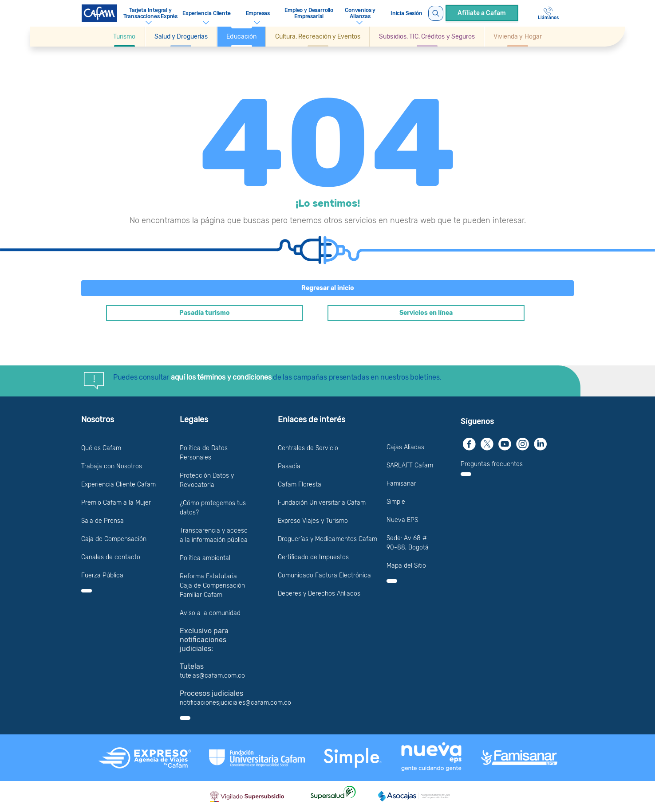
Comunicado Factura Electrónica (324, 575)
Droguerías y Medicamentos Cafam (327, 539)
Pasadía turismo (205, 313)
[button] (124, 37)
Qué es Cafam (101, 448)
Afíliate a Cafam (482, 13)
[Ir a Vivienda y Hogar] (518, 37)
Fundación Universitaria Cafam (322, 503)
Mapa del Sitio (406, 566)
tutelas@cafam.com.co (212, 676)
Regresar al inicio (328, 288)
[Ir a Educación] (241, 37)
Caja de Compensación (114, 539)
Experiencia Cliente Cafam (118, 484)
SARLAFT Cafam (410, 465)
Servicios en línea (426, 313)
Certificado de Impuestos (313, 557)
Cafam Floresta (300, 484)
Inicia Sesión (406, 13)
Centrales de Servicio (308, 448)
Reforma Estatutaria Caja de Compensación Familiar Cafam (212, 586)
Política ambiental (205, 558)
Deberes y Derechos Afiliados (319, 594)
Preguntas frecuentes (492, 464)
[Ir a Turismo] (124, 37)
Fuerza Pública (102, 575)
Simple (396, 502)
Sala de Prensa (103, 521)
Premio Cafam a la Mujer (116, 503)
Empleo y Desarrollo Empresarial (309, 13)
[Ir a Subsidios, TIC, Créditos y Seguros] (427, 37)
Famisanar (401, 484)
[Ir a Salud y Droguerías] (181, 37)
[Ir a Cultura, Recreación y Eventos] (318, 37)
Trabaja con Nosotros (112, 466)
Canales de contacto (111, 557)
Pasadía (289, 466)
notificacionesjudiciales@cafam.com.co (235, 703)
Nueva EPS (402, 520)
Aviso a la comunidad (210, 613)
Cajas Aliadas (405, 447)
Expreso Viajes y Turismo (313, 521)
